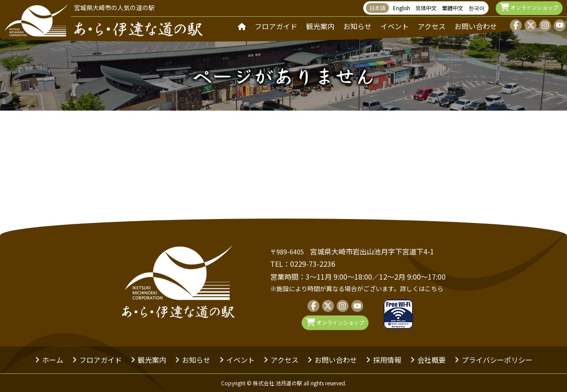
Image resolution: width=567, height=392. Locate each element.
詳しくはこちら (422, 288)
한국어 (477, 8)
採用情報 (387, 360)
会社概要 (431, 360)
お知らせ (357, 26)
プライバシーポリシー (497, 360)
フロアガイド (276, 26)
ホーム (53, 360)
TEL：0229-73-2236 (303, 264)
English (402, 8)
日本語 (377, 8)
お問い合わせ (476, 26)
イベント (395, 26)
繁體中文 (453, 8)
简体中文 (426, 8)
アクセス (432, 26)
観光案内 (320, 26)
